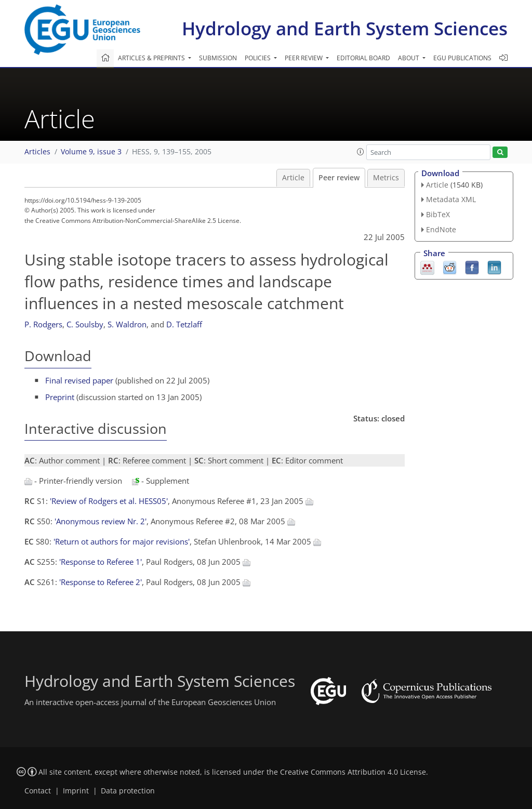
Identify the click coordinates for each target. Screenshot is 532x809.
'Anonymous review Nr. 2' (101, 521)
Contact (38, 791)
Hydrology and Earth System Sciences (345, 28)
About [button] (409, 58)
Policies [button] (258, 58)
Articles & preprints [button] (152, 58)
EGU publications (462, 58)
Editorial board (363, 58)
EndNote (441, 229)
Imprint (76, 791)
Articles (37, 152)
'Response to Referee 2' (101, 582)
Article (293, 178)
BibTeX (438, 214)
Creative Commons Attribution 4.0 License (353, 772)
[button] (361, 152)
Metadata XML (451, 199)
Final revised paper (79, 380)
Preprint (60, 397)
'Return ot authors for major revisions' (122, 541)
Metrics (386, 178)
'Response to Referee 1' (101, 562)
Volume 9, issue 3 (91, 152)
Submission (218, 58)
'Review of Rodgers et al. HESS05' (109, 501)
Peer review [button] (304, 58)
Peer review (339, 178)
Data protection (128, 791)
